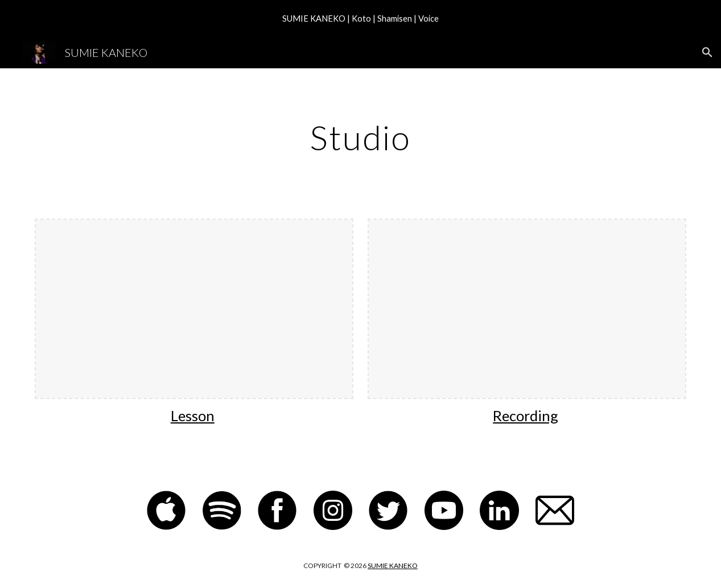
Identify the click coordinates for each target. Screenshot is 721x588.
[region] (360, 18)
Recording (526, 416)
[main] (360, 137)
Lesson (193, 416)
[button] (707, 52)
